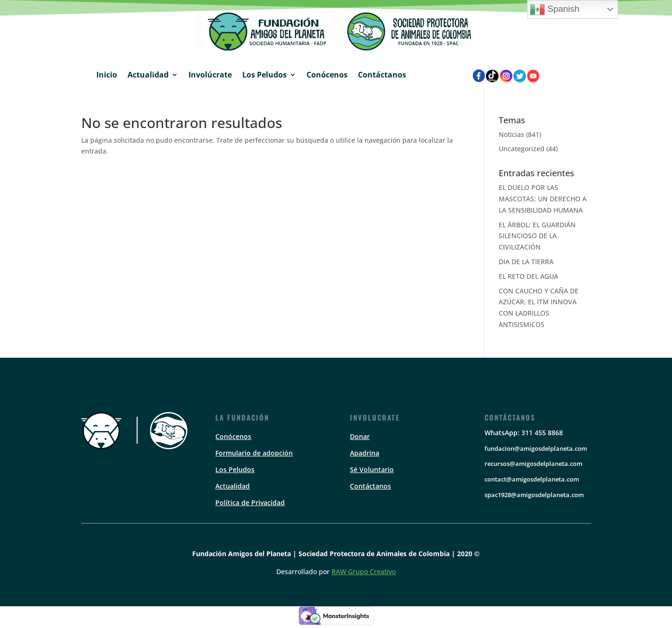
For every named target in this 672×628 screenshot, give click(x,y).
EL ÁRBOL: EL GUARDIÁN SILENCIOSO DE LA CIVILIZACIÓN (537, 236)
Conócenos (327, 75)
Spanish (555, 9)
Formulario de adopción (254, 453)
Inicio (107, 75)
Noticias (511, 134)
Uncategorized (522, 149)
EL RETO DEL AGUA (528, 276)
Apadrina (365, 453)
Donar (360, 436)
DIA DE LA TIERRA (526, 262)
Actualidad (148, 75)
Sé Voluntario (372, 469)
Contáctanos (382, 75)
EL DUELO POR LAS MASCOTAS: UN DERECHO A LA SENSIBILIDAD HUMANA (543, 199)
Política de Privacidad (250, 503)
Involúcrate (210, 75)
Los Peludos (264, 75)
